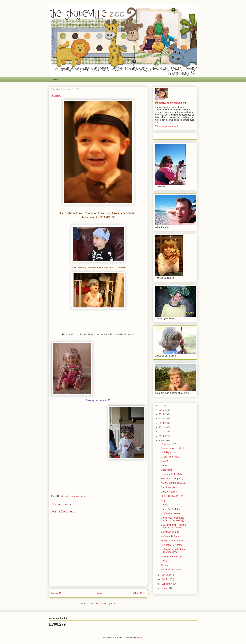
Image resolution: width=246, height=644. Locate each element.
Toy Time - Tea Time (171, 570)
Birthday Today (168, 452)
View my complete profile (168, 126)
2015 (162, 414)
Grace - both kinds (170, 457)
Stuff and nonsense (170, 513)
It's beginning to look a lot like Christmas (173, 551)
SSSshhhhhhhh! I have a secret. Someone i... (173, 526)
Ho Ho (164, 561)
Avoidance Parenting (171, 556)
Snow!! (164, 461)
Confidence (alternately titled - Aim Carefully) (172, 519)
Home (55, 79)
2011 (162, 432)
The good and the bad (172, 541)
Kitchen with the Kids (171, 474)
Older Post (139, 593)
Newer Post (58, 593)
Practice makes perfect (172, 448)
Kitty (163, 500)
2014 (162, 419)
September (167, 584)
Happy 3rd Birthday (170, 509)
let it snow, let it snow (171, 545)
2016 (162, 410)
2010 (162, 436)
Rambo (164, 505)
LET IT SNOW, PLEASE (173, 496)
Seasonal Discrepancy (172, 479)
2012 (162, 427)
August (165, 588)
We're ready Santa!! (171, 536)
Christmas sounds (170, 532)
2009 (162, 440)
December (167, 444)
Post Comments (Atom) (105, 603)
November (167, 575)
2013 (162, 423)
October (166, 579)
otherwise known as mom (172, 103)
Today (164, 466)
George (165, 565)
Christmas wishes (170, 487)
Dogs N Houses (169, 492)
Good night (166, 470)
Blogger (139, 638)
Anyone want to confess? (173, 483)
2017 (162, 406)
